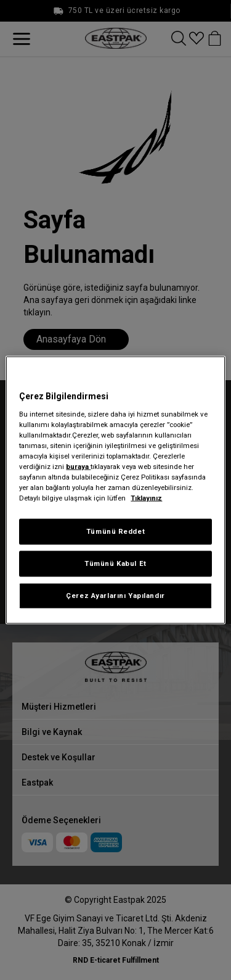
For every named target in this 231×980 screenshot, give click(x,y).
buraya (78, 466)
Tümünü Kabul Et (115, 563)
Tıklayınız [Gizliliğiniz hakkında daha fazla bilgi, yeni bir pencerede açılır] (146, 498)
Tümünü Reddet (115, 531)
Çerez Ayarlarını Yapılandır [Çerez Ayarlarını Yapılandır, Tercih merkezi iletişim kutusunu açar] (115, 596)
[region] (115, 490)
